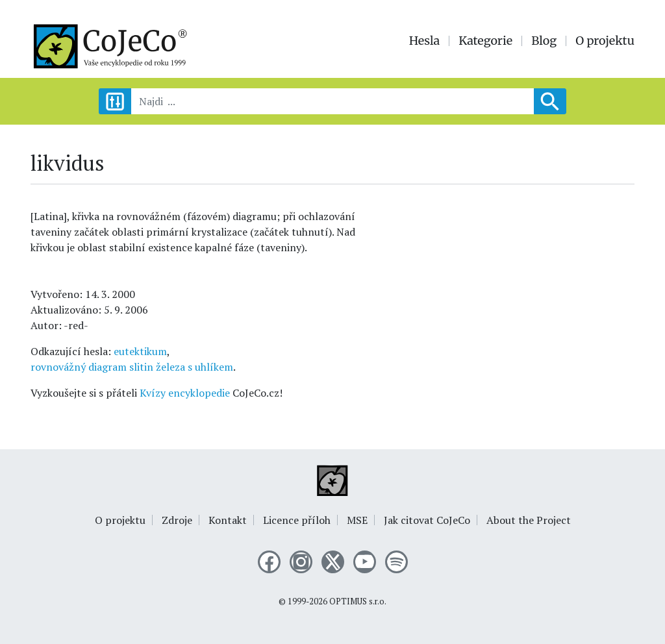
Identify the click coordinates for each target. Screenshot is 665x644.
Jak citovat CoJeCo (427, 520)
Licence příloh (297, 520)
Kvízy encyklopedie (185, 393)
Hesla (425, 41)
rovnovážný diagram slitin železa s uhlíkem (132, 367)
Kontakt (228, 520)
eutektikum (140, 351)
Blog (544, 41)
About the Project (529, 520)
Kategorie (485, 41)
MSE (357, 520)
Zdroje (177, 520)
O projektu (605, 41)
